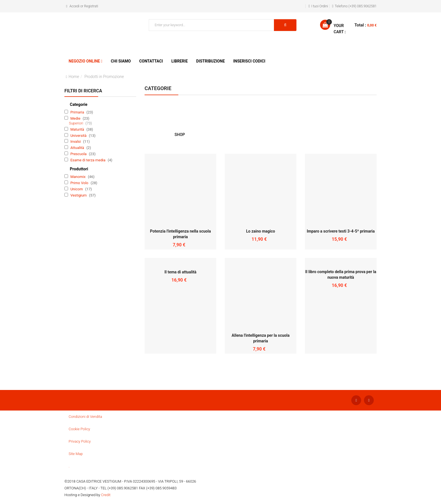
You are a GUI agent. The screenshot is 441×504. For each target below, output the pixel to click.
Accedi (74, 6)
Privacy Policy (80, 441)
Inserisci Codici (249, 61)
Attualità (78, 148)
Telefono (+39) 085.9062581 (356, 6)
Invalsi (76, 141)
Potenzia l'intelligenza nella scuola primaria (180, 234)
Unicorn (77, 189)
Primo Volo (80, 183)
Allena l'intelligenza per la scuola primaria (261, 338)
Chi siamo (121, 61)
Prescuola (79, 154)
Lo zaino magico (261, 231)
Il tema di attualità (181, 272)
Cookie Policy (79, 429)
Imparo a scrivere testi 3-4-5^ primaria (341, 231)
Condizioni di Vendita (85, 417)
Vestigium (79, 195)
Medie (76, 118)
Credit (106, 495)
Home (74, 77)
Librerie (179, 61)
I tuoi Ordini (320, 6)
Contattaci (151, 61)
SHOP (180, 118)
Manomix (78, 177)
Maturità (78, 129)
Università (79, 136)
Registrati (91, 6)
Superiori (76, 123)
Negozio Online (84, 61)
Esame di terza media (88, 160)
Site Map (76, 454)
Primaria (78, 112)
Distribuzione (211, 61)
